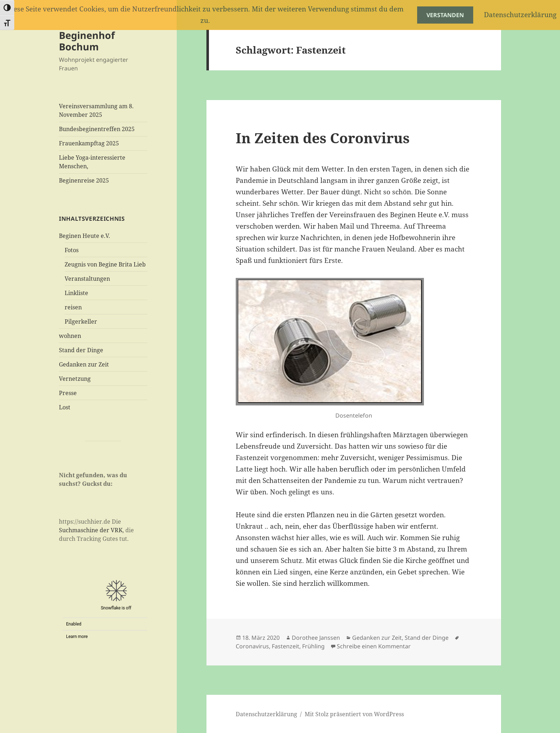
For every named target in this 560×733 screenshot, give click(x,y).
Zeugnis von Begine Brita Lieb (105, 264)
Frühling (313, 646)
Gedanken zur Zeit (84, 364)
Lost (65, 407)
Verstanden (445, 15)
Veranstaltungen (87, 279)
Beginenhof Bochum (87, 41)
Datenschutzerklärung (266, 714)
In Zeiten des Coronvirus (323, 138)
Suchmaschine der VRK (91, 530)
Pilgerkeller (81, 321)
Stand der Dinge (81, 350)
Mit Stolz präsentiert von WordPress (354, 714)
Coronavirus (252, 646)
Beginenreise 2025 (84, 180)
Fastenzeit (286, 646)
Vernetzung (75, 379)
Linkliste (76, 293)
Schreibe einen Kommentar (374, 646)
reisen (73, 307)
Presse (68, 393)
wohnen (70, 336)
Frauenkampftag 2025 (89, 143)
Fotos (72, 250)
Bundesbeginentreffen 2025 (97, 129)
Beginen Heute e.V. (84, 236)
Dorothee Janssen (316, 638)
